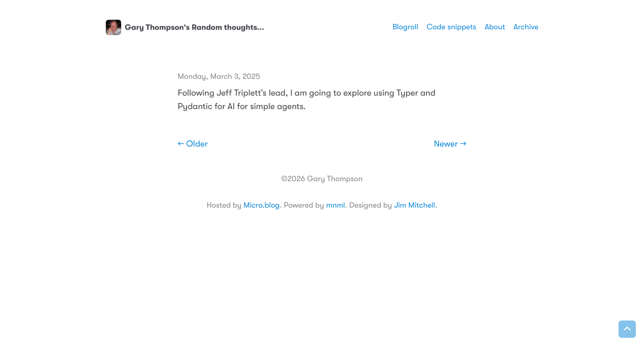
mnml (335, 205)
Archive (526, 27)
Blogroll (405, 27)
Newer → (450, 144)
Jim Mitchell (414, 205)
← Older (193, 144)
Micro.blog (261, 205)
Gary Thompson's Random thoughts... (185, 27)
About (495, 27)
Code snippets (451, 27)
